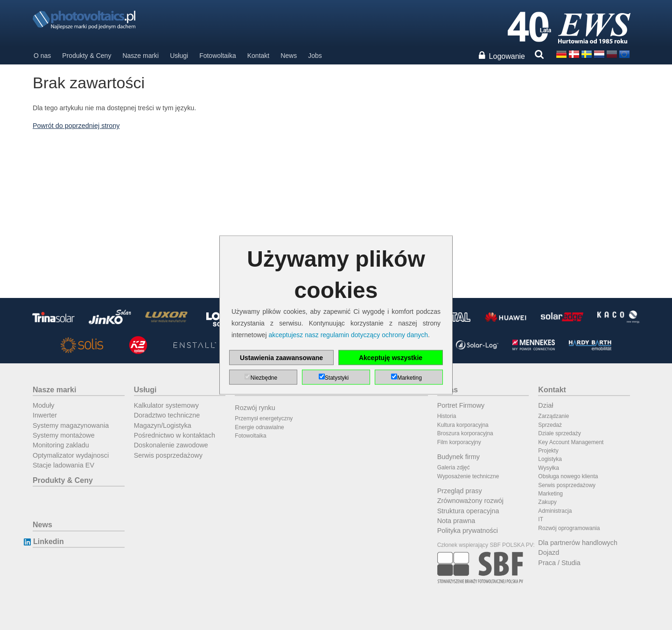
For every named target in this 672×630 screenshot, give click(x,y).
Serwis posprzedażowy (168, 455)
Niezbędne (264, 378)
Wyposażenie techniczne (468, 476)
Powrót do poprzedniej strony (76, 126)
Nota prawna (456, 521)
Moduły (43, 405)
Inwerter (45, 415)
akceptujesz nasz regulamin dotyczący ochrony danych (348, 335)
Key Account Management (571, 442)
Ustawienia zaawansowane (281, 358)
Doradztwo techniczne (167, 415)
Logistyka (550, 459)
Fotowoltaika (218, 56)
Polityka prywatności (468, 531)
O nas (42, 56)
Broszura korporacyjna (465, 433)
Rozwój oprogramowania (569, 528)
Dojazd (549, 552)
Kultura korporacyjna (463, 425)
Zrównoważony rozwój (470, 501)
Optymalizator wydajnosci (71, 455)
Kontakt (258, 56)
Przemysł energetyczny (264, 418)
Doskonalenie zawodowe (171, 445)
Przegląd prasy (460, 491)
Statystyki (337, 378)
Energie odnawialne (259, 427)
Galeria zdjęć (454, 467)
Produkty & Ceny (87, 56)
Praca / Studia (559, 563)
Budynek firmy (458, 457)
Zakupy (547, 502)
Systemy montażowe (64, 435)
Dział (546, 405)
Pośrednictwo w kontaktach (175, 435)
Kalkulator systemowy (166, 405)
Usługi (179, 56)
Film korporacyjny (459, 442)
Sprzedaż (550, 425)
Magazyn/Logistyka (163, 425)
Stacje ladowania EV (63, 465)
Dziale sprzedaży (559, 433)
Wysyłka (549, 468)
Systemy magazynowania (71, 425)
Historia (447, 416)
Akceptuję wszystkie (391, 358)
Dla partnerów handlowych (578, 543)
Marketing (550, 494)
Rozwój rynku (255, 408)
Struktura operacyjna (468, 511)
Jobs (315, 56)
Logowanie (507, 56)
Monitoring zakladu (61, 445)
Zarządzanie (553, 416)
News (289, 56)
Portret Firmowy (461, 405)
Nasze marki (140, 56)
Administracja (555, 511)
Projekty (548, 451)
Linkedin (48, 542)
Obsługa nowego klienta (568, 476)
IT (541, 519)
